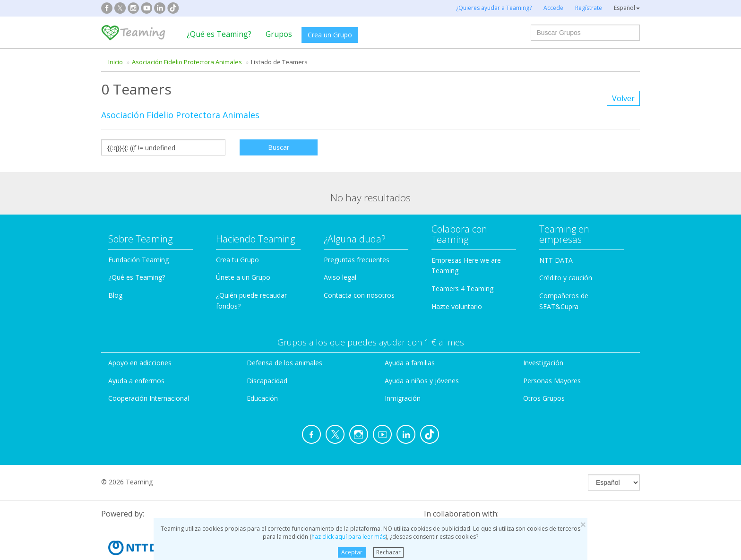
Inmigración (403, 370)
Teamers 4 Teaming (462, 261)
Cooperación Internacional (149, 370)
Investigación (543, 334)
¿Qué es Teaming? (219, 34)
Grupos (279, 34)
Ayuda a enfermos (136, 352)
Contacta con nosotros (359, 267)
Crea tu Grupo (237, 231)
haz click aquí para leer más (349, 537)
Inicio (116, 62)
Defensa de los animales (284, 334)
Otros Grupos (544, 370)
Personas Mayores (552, 352)
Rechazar (388, 552)
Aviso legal (340, 249)
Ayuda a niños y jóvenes (422, 352)
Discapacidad (267, 352)
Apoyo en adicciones (140, 334)
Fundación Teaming (138, 231)
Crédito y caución (566, 250)
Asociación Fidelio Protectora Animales (187, 62)
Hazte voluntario (457, 279)
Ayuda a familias (410, 334)
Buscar (279, 147)
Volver (623, 98)
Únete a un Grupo (243, 249)
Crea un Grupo (330, 35)
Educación (262, 370)
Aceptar (352, 552)
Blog (115, 267)
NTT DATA (556, 232)
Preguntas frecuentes (357, 231)
